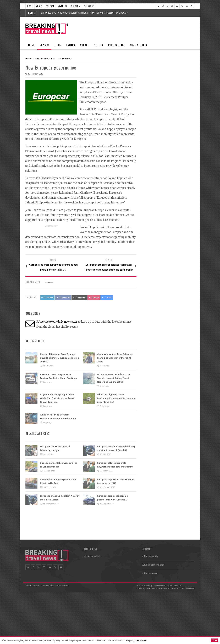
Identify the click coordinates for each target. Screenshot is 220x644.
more (107, 297)
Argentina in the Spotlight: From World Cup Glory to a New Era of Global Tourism (57, 398)
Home (30, 6)
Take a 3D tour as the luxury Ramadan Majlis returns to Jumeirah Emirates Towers (173, 311)
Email (94, 297)
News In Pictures (154, 438)
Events (71, 45)
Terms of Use (62, 635)
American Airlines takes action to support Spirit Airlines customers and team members (173, 166)
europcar (49, 282)
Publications (116, 45)
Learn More (141, 640)
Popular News (181, 130)
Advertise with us (92, 605)
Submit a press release (153, 614)
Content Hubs (138, 45)
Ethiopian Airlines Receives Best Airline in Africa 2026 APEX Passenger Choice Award (173, 207)
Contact (50, 6)
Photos (98, 45)
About (39, 6)
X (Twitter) (79, 297)
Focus (57, 45)
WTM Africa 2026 (166, 268)
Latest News (155, 130)
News (44, 46)
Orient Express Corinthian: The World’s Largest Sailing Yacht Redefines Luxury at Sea (114, 378)
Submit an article (150, 605)
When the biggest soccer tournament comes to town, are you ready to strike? (116, 398)
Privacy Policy (47, 635)
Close (214, 640)
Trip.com (162, 283)
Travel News (43, 59)
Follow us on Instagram (159, 525)
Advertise (63, 6)
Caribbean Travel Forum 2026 (172, 365)
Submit (76, 6)
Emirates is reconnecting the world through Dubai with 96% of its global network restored (172, 187)
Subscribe (89, 6)
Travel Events (152, 357)
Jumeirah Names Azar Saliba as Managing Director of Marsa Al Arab (115, 357)
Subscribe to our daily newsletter (57, 321)
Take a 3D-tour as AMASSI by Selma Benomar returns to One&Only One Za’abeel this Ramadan (172, 329)
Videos (84, 45)
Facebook (63, 297)
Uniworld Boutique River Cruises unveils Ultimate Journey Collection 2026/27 (84, 13)
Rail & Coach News (62, 59)
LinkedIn (47, 297)
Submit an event (150, 622)
